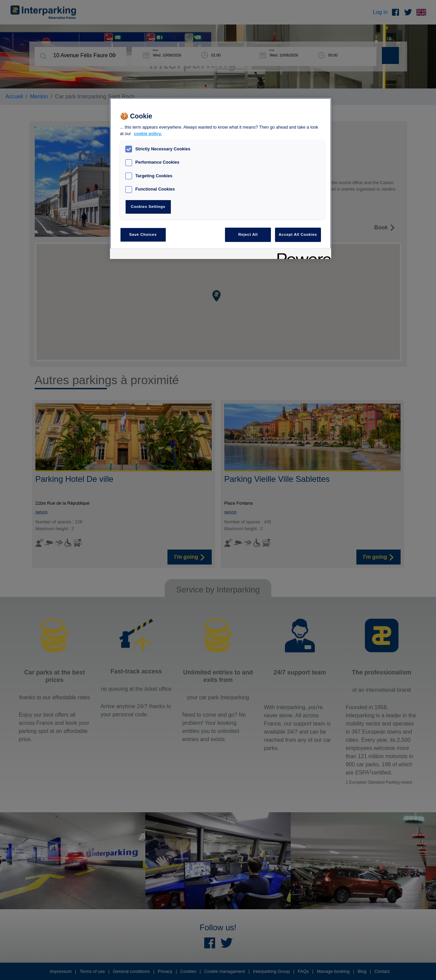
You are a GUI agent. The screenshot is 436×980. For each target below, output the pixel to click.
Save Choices (143, 234)
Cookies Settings (148, 207)
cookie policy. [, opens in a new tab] (148, 134)
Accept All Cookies (298, 234)
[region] (221, 178)
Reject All (248, 234)
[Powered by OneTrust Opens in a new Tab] (302, 255)
